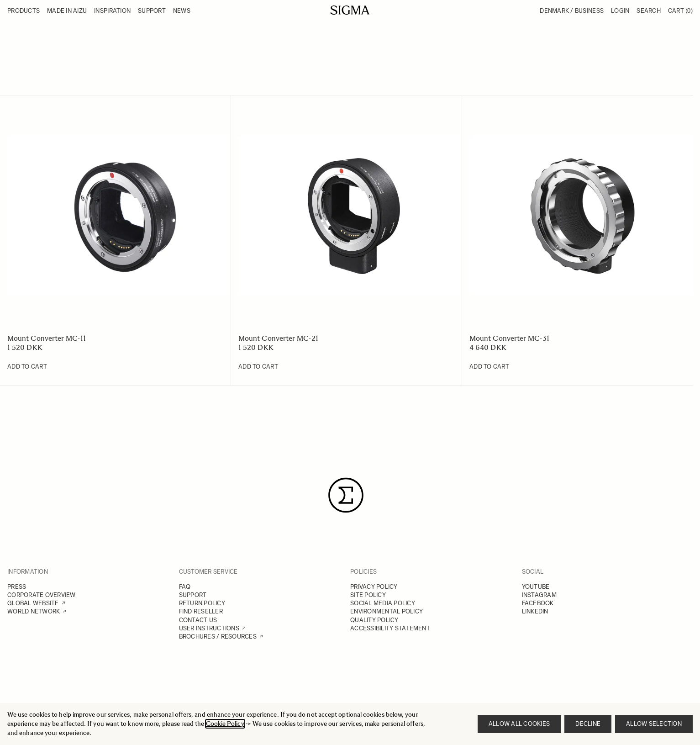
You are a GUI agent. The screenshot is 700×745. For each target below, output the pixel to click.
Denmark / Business (572, 11)
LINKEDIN (535, 611)
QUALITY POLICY (374, 620)
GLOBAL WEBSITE (33, 603)
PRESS (17, 587)
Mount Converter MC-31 (509, 338)
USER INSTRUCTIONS (209, 628)
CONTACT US (198, 620)
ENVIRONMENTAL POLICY (387, 611)
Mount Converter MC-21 (278, 338)
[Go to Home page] (350, 10)
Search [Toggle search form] (649, 11)
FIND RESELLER (201, 611)
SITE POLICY (368, 595)
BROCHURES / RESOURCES (218, 637)
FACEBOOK (538, 603)
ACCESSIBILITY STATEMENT (390, 628)
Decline (588, 724)
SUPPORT (193, 595)
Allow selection (654, 724)
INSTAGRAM (539, 595)
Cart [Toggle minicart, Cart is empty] (680, 11)
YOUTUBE (536, 587)
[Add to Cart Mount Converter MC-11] (27, 367)
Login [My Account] (620, 11)
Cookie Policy (225, 724)
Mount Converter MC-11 (47, 338)
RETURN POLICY (202, 603)
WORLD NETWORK (34, 611)
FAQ (185, 587)
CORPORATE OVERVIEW (42, 595)
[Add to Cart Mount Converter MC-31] (489, 367)
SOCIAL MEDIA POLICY (383, 603)
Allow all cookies (519, 724)
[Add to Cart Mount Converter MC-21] (258, 367)
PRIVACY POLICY (374, 587)
